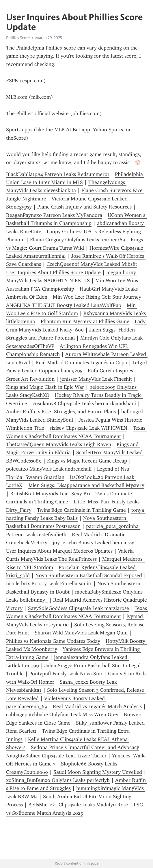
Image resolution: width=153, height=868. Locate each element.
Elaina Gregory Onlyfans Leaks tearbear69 (78, 240)
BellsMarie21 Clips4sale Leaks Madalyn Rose (78, 805)
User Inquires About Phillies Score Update (53, 272)
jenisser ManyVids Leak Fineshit (96, 379)
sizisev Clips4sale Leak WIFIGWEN (88, 428)
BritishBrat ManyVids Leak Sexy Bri (50, 494)
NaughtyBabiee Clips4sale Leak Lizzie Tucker (56, 756)
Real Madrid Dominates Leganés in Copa (81, 363)
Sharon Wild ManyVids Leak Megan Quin (81, 633)
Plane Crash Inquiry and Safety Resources (84, 207)
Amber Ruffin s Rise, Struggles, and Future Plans (61, 412)
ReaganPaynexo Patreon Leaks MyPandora (54, 215)
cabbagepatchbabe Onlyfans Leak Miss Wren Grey (62, 715)
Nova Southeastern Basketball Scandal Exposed (89, 575)
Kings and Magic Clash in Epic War (45, 387)
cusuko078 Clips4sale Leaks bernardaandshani (84, 403)
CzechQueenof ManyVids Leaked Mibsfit (92, 264)
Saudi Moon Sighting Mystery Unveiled (98, 772)
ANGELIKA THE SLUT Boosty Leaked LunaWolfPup (64, 305)
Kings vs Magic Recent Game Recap (87, 461)
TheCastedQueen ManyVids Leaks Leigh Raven (59, 444)
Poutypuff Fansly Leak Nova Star (66, 674)
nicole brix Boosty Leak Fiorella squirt (49, 583)
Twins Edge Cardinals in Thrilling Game (81, 510)
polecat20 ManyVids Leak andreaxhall (49, 469)
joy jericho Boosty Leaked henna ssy (94, 543)
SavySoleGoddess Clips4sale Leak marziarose (79, 608)
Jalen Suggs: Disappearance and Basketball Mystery (86, 485)
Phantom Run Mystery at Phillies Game (85, 321)
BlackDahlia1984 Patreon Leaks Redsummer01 (58, 174)
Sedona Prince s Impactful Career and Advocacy (85, 747)
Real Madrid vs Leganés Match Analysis (97, 706)
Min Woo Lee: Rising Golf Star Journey (97, 297)
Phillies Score (18, 38)
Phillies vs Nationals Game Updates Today (53, 641)
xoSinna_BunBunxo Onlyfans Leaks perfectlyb (58, 780)
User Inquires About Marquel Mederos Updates (59, 551)
